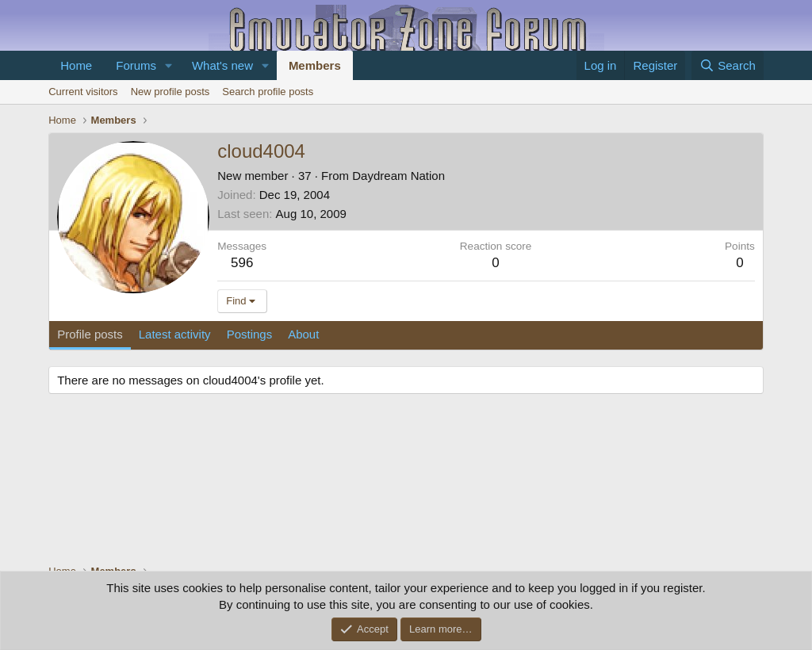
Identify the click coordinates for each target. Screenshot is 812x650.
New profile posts (170, 92)
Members (315, 65)
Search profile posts (268, 92)
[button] (169, 65)
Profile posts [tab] (90, 334)
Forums (136, 65)
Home (76, 65)
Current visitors (83, 92)
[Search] (728, 65)
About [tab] (303, 334)
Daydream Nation (398, 176)
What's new (222, 65)
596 (242, 263)
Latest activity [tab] (175, 334)
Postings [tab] (250, 334)
